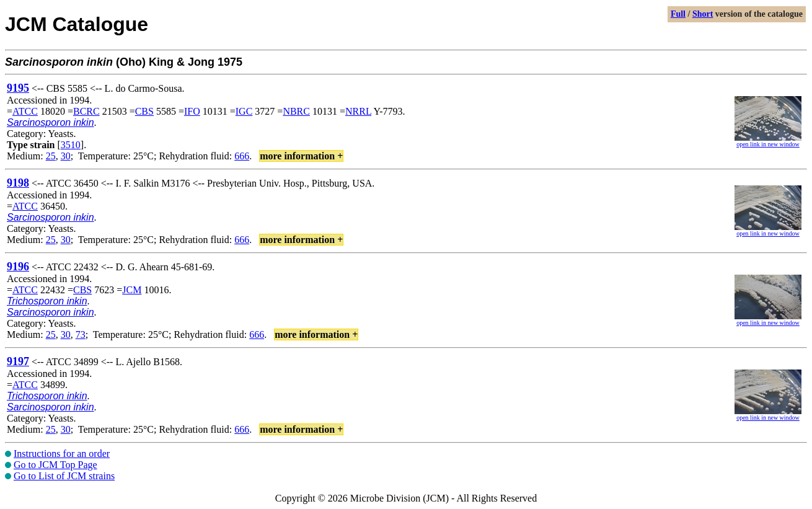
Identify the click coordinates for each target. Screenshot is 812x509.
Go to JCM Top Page (55, 465)
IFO (192, 111)
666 (242, 156)
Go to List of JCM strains (64, 476)
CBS (144, 111)
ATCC (25, 111)
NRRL (358, 111)
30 (66, 156)
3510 (71, 145)
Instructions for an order (62, 454)
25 (51, 156)
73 (81, 334)
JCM (132, 290)
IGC (244, 111)
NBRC (296, 111)
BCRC (86, 111)
